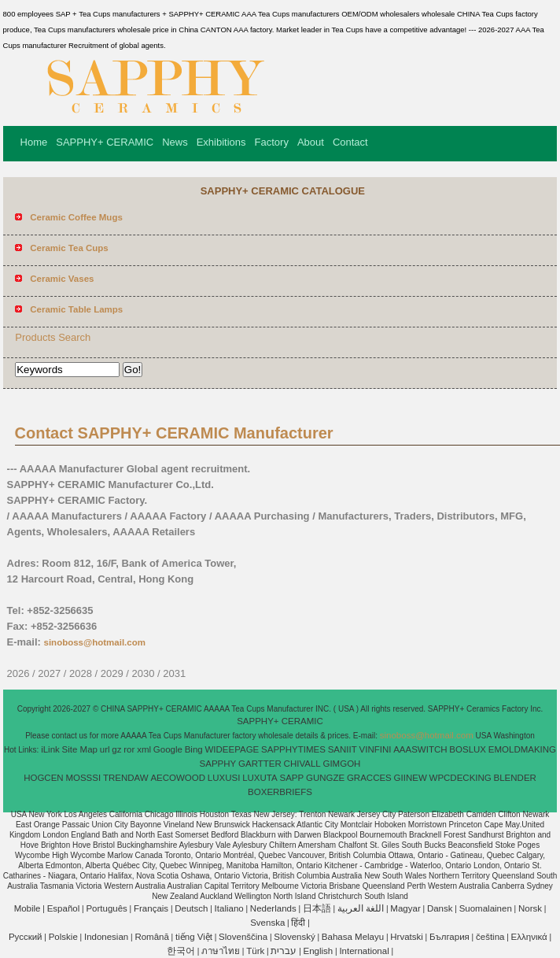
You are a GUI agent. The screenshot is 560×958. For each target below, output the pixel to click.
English (319, 951)
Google (168, 749)
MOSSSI (83, 778)
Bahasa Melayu (353, 937)
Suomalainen (486, 908)
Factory (272, 142)
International (364, 951)
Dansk (440, 908)
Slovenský (294, 937)
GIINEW (411, 778)
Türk (255, 951)
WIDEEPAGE (232, 749)
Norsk (530, 908)
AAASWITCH (420, 749)
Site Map (80, 749)
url (105, 749)
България (449, 937)
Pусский (26, 937)
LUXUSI (224, 778)
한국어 (181, 951)
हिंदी (298, 923)
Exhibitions (221, 142)
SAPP (291, 778)
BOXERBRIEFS (280, 792)
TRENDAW (126, 778)
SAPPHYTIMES (293, 749)
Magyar (405, 908)
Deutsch (191, 908)
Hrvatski (407, 937)
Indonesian (106, 937)
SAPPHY (218, 764)
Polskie (63, 937)
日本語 (317, 908)
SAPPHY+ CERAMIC (105, 142)
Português (106, 908)
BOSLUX (468, 749)
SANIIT (343, 749)
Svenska (267, 923)
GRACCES (369, 778)
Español (64, 908)
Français (151, 908)
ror (129, 749)
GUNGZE (325, 778)
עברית (284, 951)
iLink (50, 749)
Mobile (28, 908)
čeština (490, 937)
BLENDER (515, 778)
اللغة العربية (361, 908)
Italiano (229, 908)
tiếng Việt (194, 937)
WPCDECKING (461, 778)
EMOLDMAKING (522, 749)
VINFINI (376, 749)
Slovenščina (243, 937)
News (175, 142)
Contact (350, 142)
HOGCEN (43, 778)
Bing (194, 749)
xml (144, 749)
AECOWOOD (178, 778)
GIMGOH (341, 764)
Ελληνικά (529, 937)
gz (116, 749)
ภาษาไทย (221, 951)
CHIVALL (302, 764)
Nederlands (273, 908)
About (311, 142)
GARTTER (260, 764)
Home (34, 142)
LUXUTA (260, 778)
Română (151, 937)
